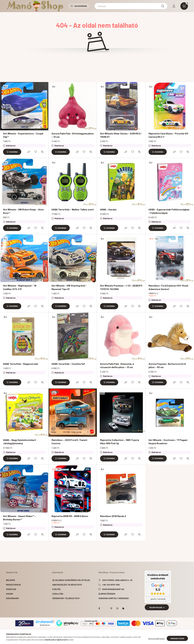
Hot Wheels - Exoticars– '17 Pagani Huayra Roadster (168, 442)
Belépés (11, 580)
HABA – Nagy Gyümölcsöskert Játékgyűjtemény (20, 442)
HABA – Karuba (108, 209)
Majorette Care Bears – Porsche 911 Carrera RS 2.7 (168, 135)
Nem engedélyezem (156, 638)
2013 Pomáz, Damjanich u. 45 (117, 580)
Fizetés (56, 589)
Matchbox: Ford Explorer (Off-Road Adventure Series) (168, 287)
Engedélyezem (177, 638)
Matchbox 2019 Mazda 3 (113, 516)
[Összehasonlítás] (29, 152)
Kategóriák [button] (79, 6)
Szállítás (58, 594)
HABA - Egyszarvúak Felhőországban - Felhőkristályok (169, 211)
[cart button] (184, 6)
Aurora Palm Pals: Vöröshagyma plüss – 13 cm (73, 135)
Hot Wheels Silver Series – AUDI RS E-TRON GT (121, 135)
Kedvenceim (12, 598)
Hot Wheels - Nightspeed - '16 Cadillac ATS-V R (20, 287)
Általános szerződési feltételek (71, 580)
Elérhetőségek (107, 594)
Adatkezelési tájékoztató (67, 585)
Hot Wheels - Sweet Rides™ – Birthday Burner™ (19, 518)
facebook (99, 608)
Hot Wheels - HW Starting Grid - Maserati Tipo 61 (69, 287)
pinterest (111, 608)
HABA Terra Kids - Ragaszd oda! (21, 364)
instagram (117, 608)
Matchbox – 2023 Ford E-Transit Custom (69, 442)
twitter (105, 608)
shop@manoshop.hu (113, 589)
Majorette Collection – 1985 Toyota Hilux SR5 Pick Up (120, 442)
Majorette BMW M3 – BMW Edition (70, 516)
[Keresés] (131, 6)
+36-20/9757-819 (111, 585)
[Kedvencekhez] (36, 152)
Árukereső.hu (45, 625)
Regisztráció (13, 585)
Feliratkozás (157, 607)
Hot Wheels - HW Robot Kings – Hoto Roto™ (23, 211)
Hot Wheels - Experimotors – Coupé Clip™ (23, 135)
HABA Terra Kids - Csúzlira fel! (68, 364)
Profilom (11, 589)
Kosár (9, 594)
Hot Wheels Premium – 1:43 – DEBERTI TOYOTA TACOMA (121, 287)
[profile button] (174, 6)
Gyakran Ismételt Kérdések (114, 598)
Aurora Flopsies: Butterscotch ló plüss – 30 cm (167, 365)
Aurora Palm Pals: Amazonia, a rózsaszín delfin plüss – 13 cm (117, 365)
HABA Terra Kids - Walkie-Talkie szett (73, 209)
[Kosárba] (12, 152)
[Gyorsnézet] (42, 152)
